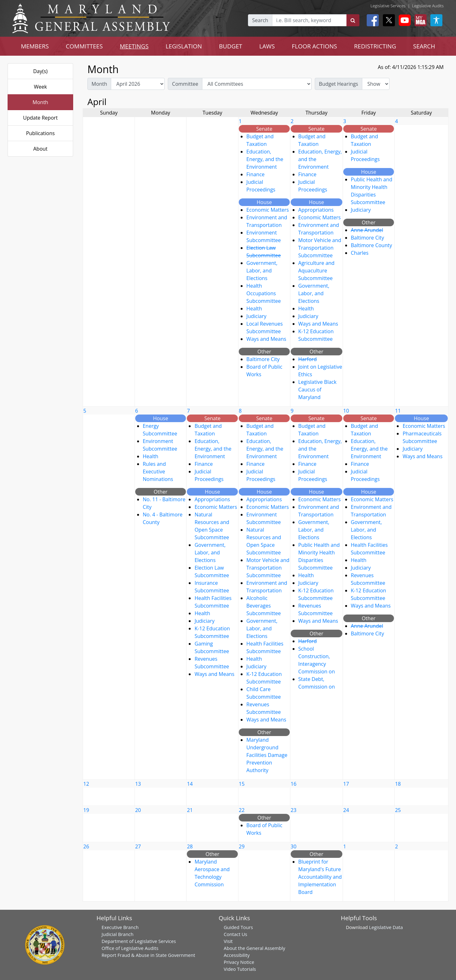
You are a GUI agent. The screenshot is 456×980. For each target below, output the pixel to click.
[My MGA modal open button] (419, 20)
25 (398, 810)
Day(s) (41, 71)
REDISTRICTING (375, 46)
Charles (360, 253)
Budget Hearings (339, 84)
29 (242, 846)
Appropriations (316, 210)
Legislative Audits (428, 6)
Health (254, 309)
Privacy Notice (239, 962)
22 (242, 810)
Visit (228, 941)
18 (398, 784)
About (40, 149)
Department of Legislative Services (139, 941)
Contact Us (235, 934)
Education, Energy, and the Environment (265, 159)
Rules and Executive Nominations (158, 471)
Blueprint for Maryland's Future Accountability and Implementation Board (320, 877)
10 (346, 411)
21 (190, 810)
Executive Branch (120, 927)
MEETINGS (134, 46)
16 (294, 784)
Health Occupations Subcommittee (264, 293)
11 (398, 411)
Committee (185, 84)
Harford (308, 359)
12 (86, 784)
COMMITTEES (84, 46)
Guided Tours (238, 927)
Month (40, 102)
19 (86, 810)
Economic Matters (268, 210)
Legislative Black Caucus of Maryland (317, 390)
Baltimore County (371, 245)
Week (40, 87)
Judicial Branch (118, 934)
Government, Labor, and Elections (262, 271)
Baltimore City (263, 359)
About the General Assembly (254, 948)
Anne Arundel (367, 230)
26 (86, 846)
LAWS (267, 46)
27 (138, 846)
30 (294, 846)
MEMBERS (35, 46)
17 (346, 784)
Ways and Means (266, 339)
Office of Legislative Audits (130, 948)
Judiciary (256, 316)
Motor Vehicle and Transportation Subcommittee (320, 248)
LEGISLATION (184, 46)
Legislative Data (386, 927)
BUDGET (231, 46)
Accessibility (237, 955)
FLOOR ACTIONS (315, 46)
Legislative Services (388, 6)
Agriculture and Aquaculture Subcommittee (317, 271)
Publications (40, 133)
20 (138, 810)
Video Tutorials (240, 969)
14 (190, 784)
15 (242, 784)
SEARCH (424, 46)
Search (260, 20)
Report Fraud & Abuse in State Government (148, 955)
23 (294, 810)
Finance (255, 174)
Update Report (41, 118)
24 (346, 810)
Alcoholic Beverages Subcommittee (264, 606)
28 (190, 846)
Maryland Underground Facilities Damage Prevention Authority (267, 755)
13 (138, 784)
